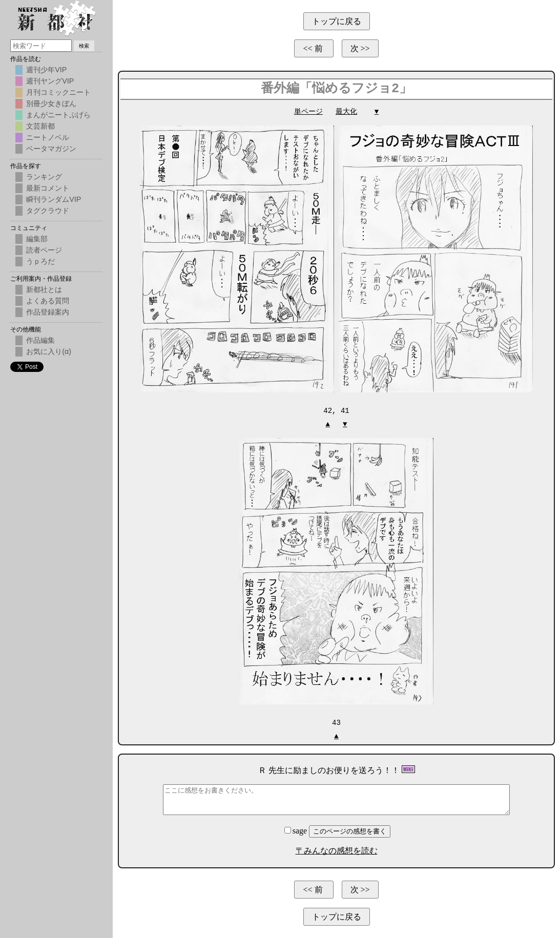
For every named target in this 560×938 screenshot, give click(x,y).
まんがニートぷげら (58, 115)
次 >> (360, 48)
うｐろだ (40, 261)
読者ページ (44, 250)
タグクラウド (48, 211)
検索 (84, 46)
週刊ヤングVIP (50, 81)
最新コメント (48, 188)
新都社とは (44, 289)
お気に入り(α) (49, 351)
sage (297, 830)
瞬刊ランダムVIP (54, 199)
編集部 (37, 239)
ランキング (44, 177)
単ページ (308, 111)
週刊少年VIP (46, 70)
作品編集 (40, 340)
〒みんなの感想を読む (337, 850)
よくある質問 (48, 301)
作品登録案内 (48, 312)
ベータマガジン (51, 149)
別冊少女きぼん (51, 103)
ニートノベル (48, 137)
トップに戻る (337, 21)
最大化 (346, 111)
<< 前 (314, 48)
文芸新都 (40, 126)
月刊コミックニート (58, 92)
